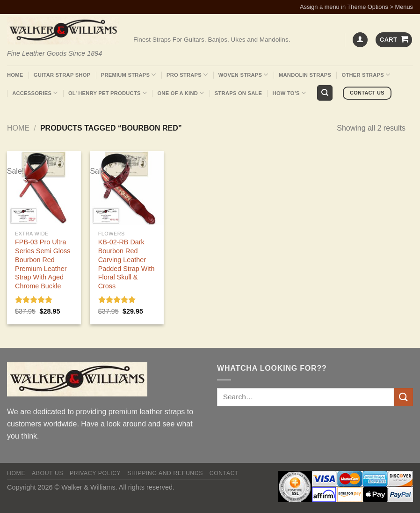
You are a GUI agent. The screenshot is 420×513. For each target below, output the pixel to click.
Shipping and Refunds (165, 473)
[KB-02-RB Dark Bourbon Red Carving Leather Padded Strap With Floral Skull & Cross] (127, 188)
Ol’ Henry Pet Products (108, 93)
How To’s (290, 93)
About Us (47, 473)
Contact (224, 473)
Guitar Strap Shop (62, 75)
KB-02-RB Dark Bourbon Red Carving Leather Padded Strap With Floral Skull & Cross (127, 264)
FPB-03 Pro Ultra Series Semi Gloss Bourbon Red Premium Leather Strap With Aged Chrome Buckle (43, 264)
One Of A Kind (181, 93)
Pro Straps (187, 75)
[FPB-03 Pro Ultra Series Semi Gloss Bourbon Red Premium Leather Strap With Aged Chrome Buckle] (44, 188)
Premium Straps (129, 75)
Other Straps (366, 75)
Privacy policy (95, 473)
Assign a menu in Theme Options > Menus (356, 7)
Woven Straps (243, 75)
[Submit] (404, 397)
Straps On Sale (238, 93)
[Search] (325, 93)
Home (15, 75)
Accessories (35, 93)
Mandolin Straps (305, 75)
